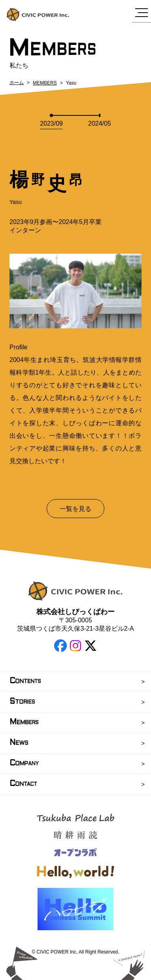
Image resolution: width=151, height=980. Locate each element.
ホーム (17, 83)
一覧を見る (75, 509)
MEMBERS (45, 83)
